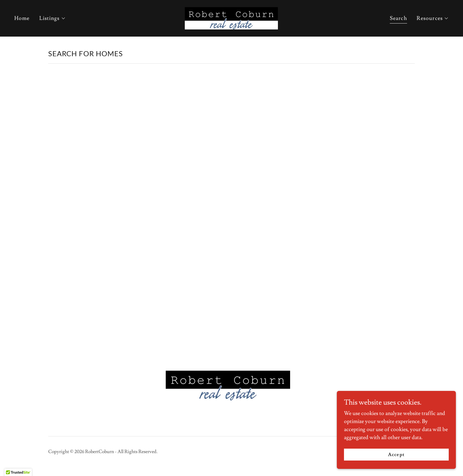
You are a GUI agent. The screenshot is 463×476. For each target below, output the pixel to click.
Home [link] (22, 18)
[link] (231, 17)
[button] (53, 18)
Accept (396, 455)
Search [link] (398, 18)
